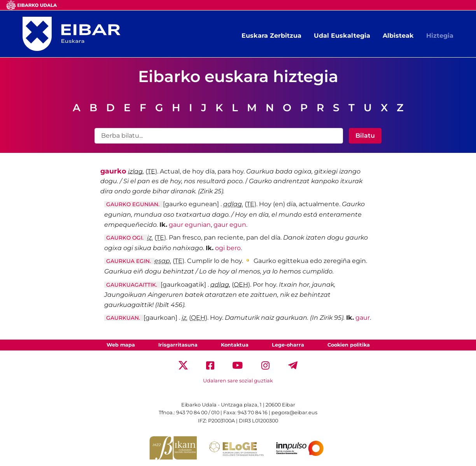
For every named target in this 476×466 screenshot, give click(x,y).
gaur (363, 318)
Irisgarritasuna (178, 345)
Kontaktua (235, 345)
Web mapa (121, 345)
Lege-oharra (288, 345)
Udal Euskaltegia (342, 36)
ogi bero (228, 248)
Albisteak (398, 36)
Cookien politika (349, 345)
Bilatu (365, 136)
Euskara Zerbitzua (271, 36)
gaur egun (230, 225)
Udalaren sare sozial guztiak (238, 381)
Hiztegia (440, 36)
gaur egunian (190, 225)
